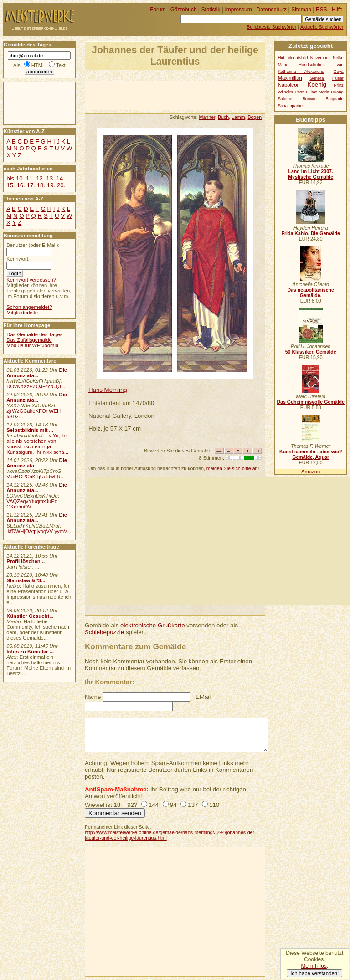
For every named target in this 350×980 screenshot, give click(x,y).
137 (193, 805)
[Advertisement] (192, 95)
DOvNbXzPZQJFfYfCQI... (36, 386)
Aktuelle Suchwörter (322, 27)
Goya (339, 72)
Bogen (255, 117)
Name (93, 697)
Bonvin (309, 99)
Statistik (211, 10)
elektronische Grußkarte (153, 625)
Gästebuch (184, 10)
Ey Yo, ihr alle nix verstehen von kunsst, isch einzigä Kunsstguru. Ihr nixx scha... (37, 444)
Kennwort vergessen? (31, 280)
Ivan (340, 65)
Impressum (239, 10)
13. (50, 178)
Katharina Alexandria (301, 72)
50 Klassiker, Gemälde (311, 352)
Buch (223, 117)
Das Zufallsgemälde (29, 340)
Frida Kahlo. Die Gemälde (311, 233)
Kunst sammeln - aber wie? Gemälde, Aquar (311, 454)
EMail (203, 697)
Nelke (338, 58)
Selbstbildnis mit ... (30, 430)
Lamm (238, 117)
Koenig (317, 85)
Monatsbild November (309, 58)
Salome (285, 99)
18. (41, 185)
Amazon (311, 472)
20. (61, 185)
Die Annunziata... (37, 373)
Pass (300, 92)
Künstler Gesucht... (30, 616)
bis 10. (15, 178)
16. (21, 185)
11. (30, 178)
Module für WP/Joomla (32, 345)
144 (154, 805)
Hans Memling (108, 390)
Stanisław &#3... (26, 580)
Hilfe (337, 10)
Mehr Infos (314, 966)
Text (61, 65)
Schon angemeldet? (29, 307)
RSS (322, 10)
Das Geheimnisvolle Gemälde (311, 402)
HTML (38, 65)
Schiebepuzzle (104, 632)
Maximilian (290, 78)
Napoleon (289, 85)
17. (31, 185)
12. (40, 178)
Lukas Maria (317, 92)
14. (60, 178)
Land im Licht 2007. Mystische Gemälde (311, 174)
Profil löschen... (26, 561)
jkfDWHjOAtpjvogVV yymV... (39, 531)
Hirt (281, 58)
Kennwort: (18, 259)
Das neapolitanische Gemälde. (311, 292)
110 (214, 805)
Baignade (335, 99)
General (317, 78)
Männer (207, 117)
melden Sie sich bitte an (232, 468)
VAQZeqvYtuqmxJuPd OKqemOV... (32, 504)
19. (51, 185)
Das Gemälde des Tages (34, 334)
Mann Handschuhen (301, 65)
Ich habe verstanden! (314, 973)
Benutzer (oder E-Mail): (33, 245)
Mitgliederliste (22, 313)
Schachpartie (290, 106)
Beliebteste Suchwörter (271, 27)
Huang (337, 92)
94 (173, 805)
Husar (338, 78)
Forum (158, 10)
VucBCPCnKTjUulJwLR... (36, 477)
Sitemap (301, 10)
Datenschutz (272, 10)
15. (10, 185)
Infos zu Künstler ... (30, 652)
